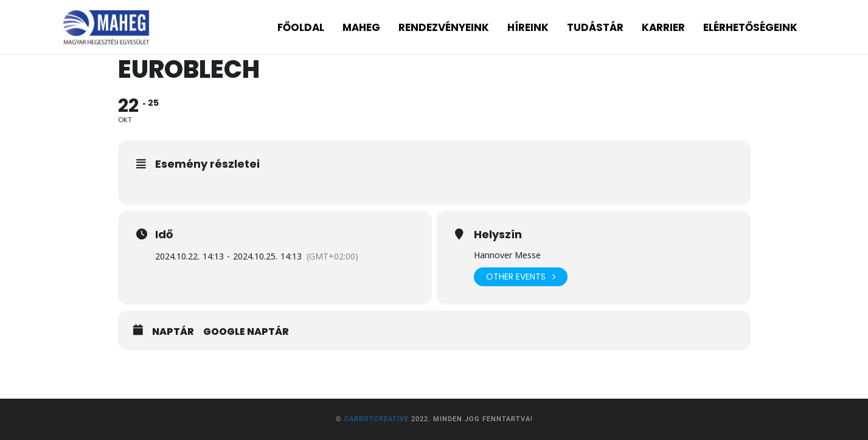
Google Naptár (246, 332)
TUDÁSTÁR (595, 27)
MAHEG (361, 27)
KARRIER (663, 27)
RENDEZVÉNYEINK (444, 27)
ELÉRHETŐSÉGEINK (750, 27)
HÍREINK (528, 27)
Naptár (173, 332)
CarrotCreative (377, 419)
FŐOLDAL (301, 27)
